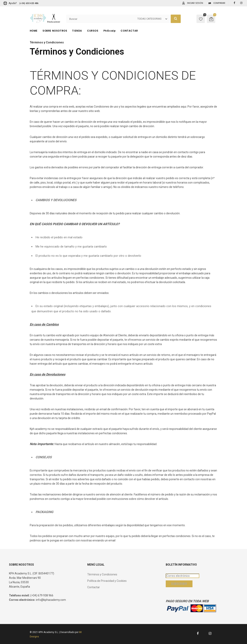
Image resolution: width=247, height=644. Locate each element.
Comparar (219, 3)
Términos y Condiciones (102, 574)
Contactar (94, 587)
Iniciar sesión (195, 3)
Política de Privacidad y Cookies (107, 581)
